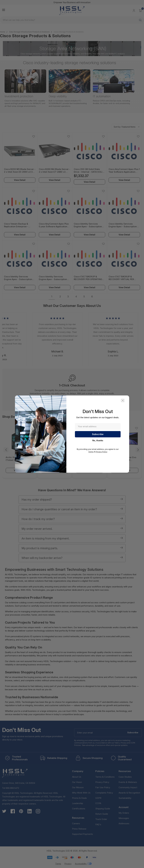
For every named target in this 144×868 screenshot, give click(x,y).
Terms (91, 452)
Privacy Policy (101, 452)
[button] (123, 400)
